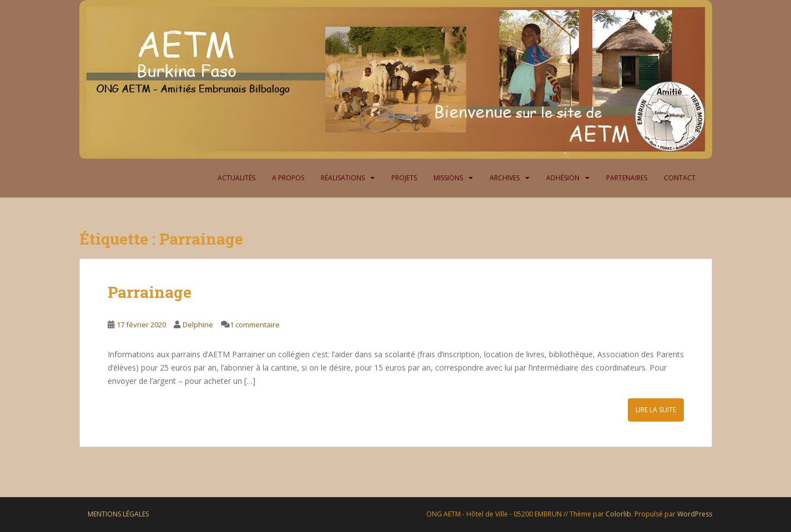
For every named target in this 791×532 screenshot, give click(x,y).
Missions (448, 178)
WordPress (695, 514)
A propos (288, 178)
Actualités (236, 178)
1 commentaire (255, 325)
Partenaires (627, 178)
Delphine (198, 325)
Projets (404, 178)
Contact (680, 178)
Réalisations (343, 178)
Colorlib (618, 514)
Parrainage (150, 292)
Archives (505, 178)
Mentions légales (118, 514)
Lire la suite (656, 410)
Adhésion (563, 178)
